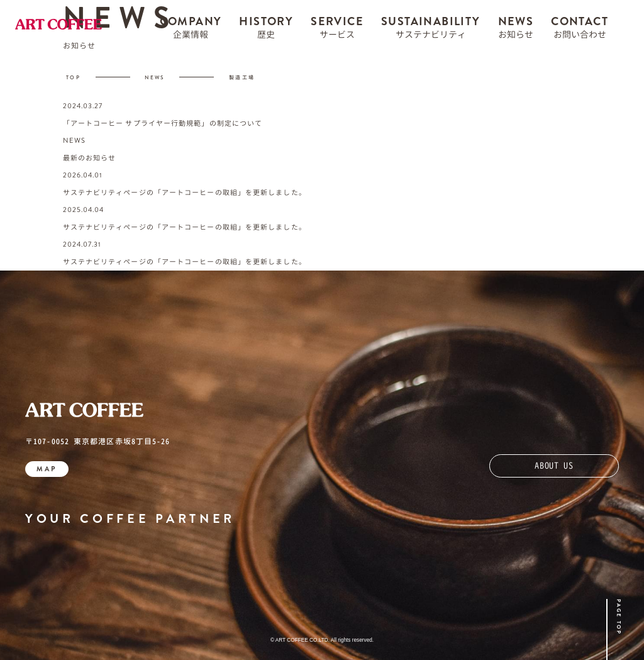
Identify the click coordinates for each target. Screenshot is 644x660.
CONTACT (580, 31)
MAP (47, 469)
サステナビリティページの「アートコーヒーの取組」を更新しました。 (185, 193)
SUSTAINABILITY (431, 31)
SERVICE (337, 31)
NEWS (516, 31)
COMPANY (191, 31)
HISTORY (266, 31)
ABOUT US (554, 465)
